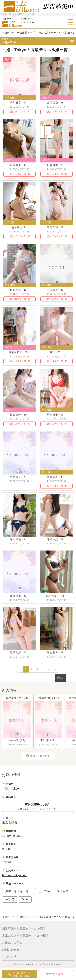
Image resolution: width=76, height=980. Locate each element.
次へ (60, 678)
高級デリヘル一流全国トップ (18, 33)
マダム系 (63, 891)
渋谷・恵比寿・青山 (18, 891)
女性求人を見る (56, 974)
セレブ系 (44, 891)
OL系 (25, 899)
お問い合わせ (11, 950)
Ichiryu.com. (32, 964)
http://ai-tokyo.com (15, 875)
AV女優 (10, 899)
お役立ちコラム (12, 943)
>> (55, 669)
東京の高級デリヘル (50, 33)
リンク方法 (9, 957)
